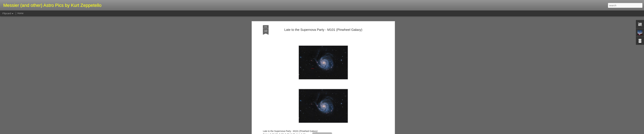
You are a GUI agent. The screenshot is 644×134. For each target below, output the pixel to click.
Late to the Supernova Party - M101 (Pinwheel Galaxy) (323, 30)
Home (20, 13)
